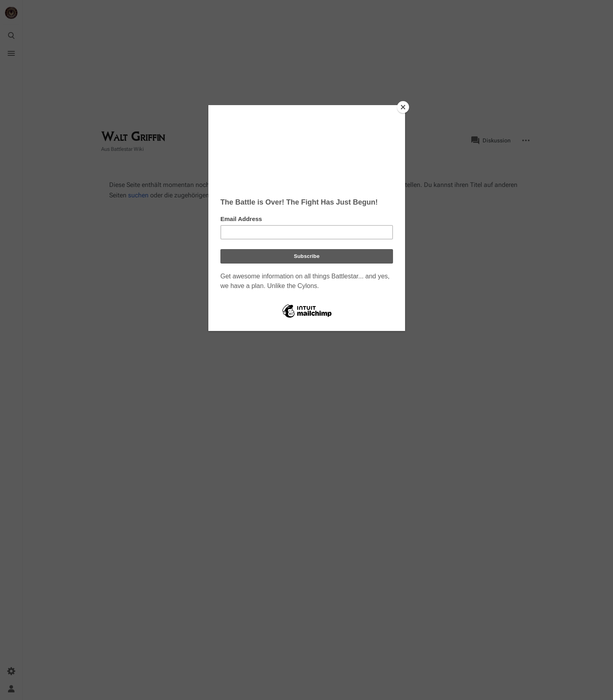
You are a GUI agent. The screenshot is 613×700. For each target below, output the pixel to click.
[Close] (403, 107)
